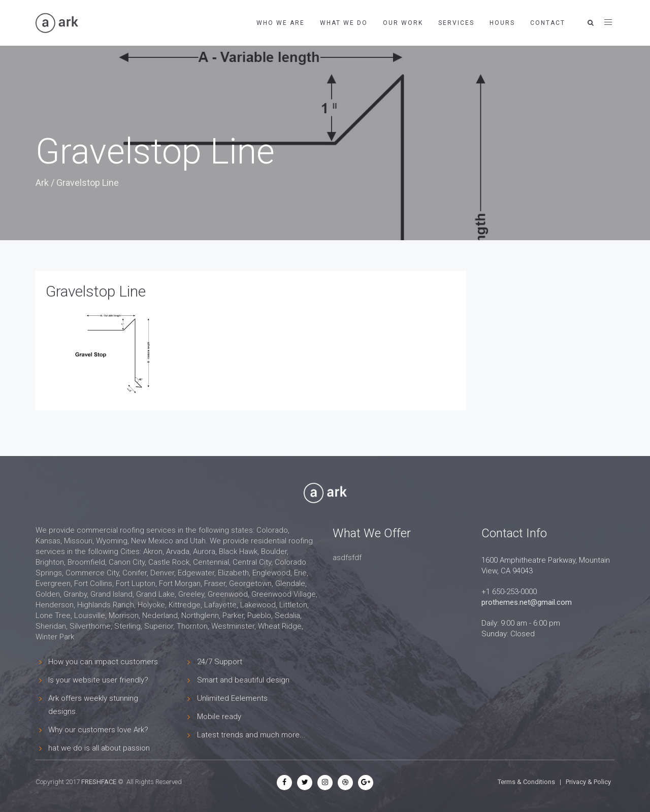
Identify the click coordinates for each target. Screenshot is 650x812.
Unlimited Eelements (232, 698)
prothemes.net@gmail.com (527, 602)
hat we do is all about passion (99, 748)
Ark (42, 183)
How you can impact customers (103, 662)
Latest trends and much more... (251, 735)
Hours (502, 23)
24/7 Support (220, 662)
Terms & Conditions (526, 782)
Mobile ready (219, 717)
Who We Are (281, 23)
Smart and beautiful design (243, 680)
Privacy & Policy (588, 782)
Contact (548, 23)
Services (456, 23)
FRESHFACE (99, 782)
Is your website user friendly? (98, 680)
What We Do (344, 23)
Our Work (403, 23)
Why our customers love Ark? (98, 730)
